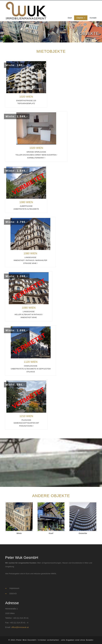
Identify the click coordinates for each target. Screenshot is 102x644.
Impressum (12, 588)
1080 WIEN (26, 202)
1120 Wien (31, 362)
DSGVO (11, 593)
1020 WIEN (26, 97)
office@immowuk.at (20, 627)
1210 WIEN (26, 416)
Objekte (81, 18)
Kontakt (93, 18)
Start (70, 18)
